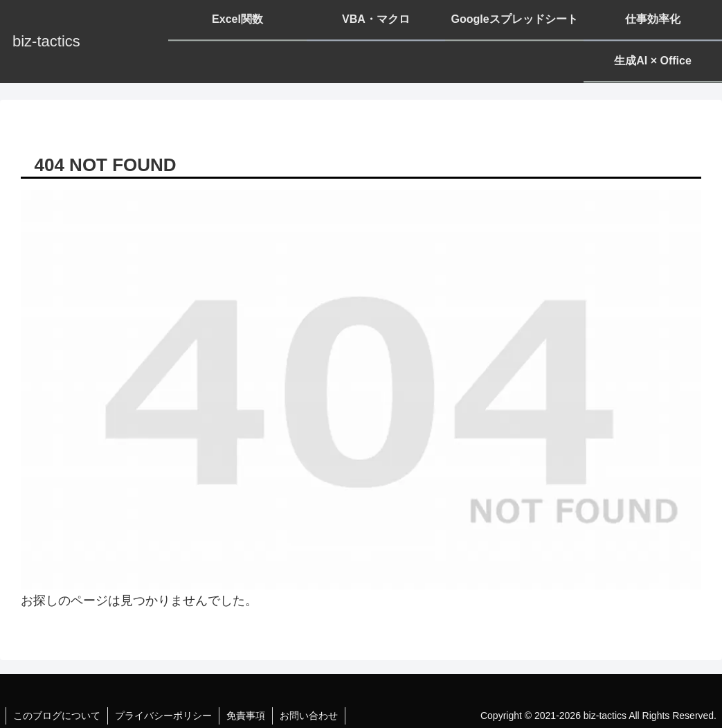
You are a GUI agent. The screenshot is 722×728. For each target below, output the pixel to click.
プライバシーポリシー (163, 716)
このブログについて (57, 716)
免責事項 (246, 716)
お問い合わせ (309, 716)
